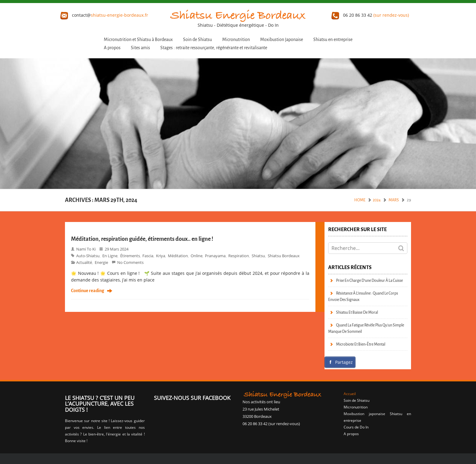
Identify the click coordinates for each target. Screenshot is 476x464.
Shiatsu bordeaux (284, 256)
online (197, 256)
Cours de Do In (356, 427)
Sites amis (140, 48)
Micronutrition (236, 40)
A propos (112, 48)
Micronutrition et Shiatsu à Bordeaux (138, 40)
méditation (178, 256)
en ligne (110, 256)
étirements (130, 256)
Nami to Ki (86, 249)
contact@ (104, 15)
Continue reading (88, 291)
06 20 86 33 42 (370, 15)
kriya (161, 256)
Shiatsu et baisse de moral (357, 312)
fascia (148, 256)
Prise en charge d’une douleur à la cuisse (369, 280)
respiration (239, 256)
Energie (101, 262)
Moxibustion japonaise (282, 40)
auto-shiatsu (88, 256)
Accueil (350, 394)
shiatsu (258, 256)
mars (394, 200)
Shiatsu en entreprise (333, 40)
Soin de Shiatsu (197, 40)
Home (360, 200)
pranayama (215, 256)
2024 (377, 200)
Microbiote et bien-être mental (361, 344)
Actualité (84, 262)
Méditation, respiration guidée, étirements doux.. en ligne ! (142, 239)
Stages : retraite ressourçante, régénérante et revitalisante (214, 48)
